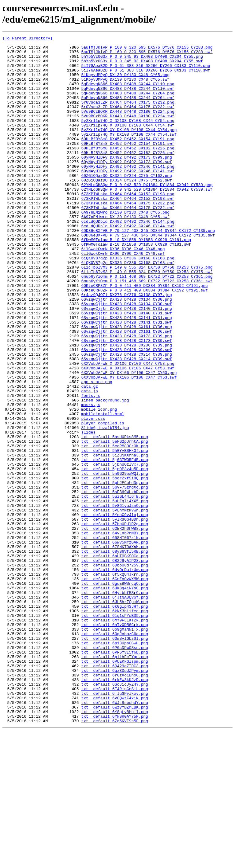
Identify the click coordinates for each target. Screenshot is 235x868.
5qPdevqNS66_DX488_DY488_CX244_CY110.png (128, 94)
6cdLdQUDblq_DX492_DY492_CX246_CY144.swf (128, 264)
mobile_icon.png (99, 484)
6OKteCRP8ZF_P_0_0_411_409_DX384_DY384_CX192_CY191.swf (144, 341)
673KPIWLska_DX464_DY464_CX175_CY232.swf (128, 242)
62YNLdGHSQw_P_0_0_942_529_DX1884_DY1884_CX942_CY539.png (147, 215)
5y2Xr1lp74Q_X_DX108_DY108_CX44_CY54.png (128, 138)
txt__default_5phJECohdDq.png (114, 572)
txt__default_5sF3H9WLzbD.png (114, 583)
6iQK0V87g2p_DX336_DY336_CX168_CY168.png (128, 303)
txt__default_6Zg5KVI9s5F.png (114, 858)
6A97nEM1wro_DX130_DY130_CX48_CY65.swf (125, 253)
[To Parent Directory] (28, 39)
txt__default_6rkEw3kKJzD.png (114, 809)
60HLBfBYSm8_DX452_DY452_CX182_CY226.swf (128, 176)
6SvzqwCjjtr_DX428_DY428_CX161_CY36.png (126, 385)
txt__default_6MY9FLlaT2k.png (114, 737)
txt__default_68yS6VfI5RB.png (114, 655)
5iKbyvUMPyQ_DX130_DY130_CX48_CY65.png (125, 83)
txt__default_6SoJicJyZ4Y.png (114, 814)
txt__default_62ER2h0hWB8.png (114, 627)
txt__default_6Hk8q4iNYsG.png (114, 699)
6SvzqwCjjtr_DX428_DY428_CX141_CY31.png (126, 374)
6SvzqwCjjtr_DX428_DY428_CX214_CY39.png (126, 418)
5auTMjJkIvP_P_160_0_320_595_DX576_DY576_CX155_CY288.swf (147, 55)
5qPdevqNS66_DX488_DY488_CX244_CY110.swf (128, 99)
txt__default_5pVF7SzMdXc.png (114, 578)
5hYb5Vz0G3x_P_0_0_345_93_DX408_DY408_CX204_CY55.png (142, 61)
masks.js (91, 479)
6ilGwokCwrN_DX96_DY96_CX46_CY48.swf (123, 297)
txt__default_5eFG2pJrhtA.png (114, 523)
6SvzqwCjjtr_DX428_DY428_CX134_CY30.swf (126, 358)
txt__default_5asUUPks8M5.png (114, 517)
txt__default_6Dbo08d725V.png (114, 671)
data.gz (90, 457)
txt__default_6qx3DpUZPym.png (114, 798)
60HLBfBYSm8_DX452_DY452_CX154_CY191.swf (128, 165)
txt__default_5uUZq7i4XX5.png (114, 594)
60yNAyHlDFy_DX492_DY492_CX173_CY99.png (126, 182)
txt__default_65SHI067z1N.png (114, 638)
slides (88, 512)
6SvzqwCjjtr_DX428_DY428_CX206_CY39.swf (126, 413)
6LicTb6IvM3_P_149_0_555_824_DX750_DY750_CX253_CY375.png (147, 314)
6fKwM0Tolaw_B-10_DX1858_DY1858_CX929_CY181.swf (136, 286)
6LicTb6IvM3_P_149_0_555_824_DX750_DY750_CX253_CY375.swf (147, 319)
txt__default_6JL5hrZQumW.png (114, 715)
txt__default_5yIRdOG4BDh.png (114, 616)
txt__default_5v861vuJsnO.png (114, 600)
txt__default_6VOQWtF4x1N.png (114, 831)
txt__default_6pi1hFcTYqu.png (114, 781)
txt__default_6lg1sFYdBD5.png (114, 732)
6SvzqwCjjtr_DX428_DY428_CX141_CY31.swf (126, 380)
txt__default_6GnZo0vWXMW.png (114, 688)
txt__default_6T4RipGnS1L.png (114, 820)
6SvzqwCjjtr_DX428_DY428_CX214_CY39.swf (126, 424)
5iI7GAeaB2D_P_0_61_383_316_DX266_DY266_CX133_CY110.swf (145, 77)
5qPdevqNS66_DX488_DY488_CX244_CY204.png (128, 105)
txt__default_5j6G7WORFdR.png (114, 545)
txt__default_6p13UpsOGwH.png (114, 765)
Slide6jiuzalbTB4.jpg (105, 506)
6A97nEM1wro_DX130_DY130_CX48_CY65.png (125, 248)
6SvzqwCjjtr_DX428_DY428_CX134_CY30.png (126, 352)
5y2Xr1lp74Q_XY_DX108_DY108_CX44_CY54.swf (129, 154)
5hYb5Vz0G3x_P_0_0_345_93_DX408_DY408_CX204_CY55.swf (142, 66)
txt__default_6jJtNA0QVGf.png (114, 710)
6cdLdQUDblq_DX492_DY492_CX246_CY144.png (128, 259)
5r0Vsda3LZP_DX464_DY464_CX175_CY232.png (128, 116)
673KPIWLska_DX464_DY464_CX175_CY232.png (128, 237)
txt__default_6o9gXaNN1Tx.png (114, 748)
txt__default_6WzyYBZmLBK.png (114, 842)
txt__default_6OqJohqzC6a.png (114, 754)
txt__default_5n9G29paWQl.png (114, 561)
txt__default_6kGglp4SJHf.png (114, 721)
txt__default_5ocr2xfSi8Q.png (114, 567)
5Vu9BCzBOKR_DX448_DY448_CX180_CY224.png (128, 127)
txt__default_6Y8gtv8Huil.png (114, 847)
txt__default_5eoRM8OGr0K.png (114, 528)
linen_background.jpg (105, 473)
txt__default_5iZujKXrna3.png (114, 539)
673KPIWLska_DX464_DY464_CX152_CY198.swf (128, 231)
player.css (93, 495)
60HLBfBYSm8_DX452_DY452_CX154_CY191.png (128, 160)
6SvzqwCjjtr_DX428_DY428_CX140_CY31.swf (126, 369)
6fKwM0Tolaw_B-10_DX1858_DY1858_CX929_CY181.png (136, 281)
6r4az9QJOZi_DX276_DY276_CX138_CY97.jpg (126, 347)
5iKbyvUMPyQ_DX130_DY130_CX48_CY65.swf (125, 88)
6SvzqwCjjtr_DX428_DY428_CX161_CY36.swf (126, 391)
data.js (90, 462)
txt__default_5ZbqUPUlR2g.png (114, 622)
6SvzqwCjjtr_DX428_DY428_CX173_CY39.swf (126, 402)
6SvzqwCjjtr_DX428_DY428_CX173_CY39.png (126, 396)
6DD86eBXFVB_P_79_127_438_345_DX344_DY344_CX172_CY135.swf (148, 275)
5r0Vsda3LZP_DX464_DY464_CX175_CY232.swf (128, 121)
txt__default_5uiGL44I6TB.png (114, 589)
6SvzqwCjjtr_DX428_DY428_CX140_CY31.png (126, 363)
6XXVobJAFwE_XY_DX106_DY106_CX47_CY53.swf (129, 446)
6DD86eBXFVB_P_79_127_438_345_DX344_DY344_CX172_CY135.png (148, 270)
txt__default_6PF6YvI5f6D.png (114, 776)
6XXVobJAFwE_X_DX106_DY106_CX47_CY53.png (128, 429)
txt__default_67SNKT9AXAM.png (114, 649)
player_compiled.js (103, 501)
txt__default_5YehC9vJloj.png (114, 611)
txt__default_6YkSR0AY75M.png (114, 853)
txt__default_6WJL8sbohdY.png (114, 836)
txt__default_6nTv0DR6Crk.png (114, 743)
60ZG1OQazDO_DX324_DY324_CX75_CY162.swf (126, 209)
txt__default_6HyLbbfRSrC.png (114, 704)
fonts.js (91, 468)
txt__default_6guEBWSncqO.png (114, 693)
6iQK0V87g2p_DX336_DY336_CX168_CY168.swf (128, 308)
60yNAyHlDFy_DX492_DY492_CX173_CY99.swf (126, 187)
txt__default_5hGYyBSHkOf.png (114, 534)
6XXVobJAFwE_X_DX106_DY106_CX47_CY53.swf (128, 435)
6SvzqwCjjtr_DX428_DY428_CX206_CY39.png (126, 407)
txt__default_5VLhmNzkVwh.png (114, 605)
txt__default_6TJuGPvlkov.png (114, 825)
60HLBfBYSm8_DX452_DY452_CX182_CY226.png (128, 171)
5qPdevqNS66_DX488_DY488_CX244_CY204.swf (128, 110)
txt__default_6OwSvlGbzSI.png (114, 759)
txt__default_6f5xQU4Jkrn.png (114, 682)
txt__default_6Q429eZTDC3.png (114, 792)
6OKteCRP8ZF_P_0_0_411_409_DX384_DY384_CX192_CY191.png (144, 336)
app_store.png (97, 451)
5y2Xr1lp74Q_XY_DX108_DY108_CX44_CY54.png (129, 149)
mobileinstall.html (103, 490)
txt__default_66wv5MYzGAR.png (114, 644)
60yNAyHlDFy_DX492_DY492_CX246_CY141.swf (128, 198)
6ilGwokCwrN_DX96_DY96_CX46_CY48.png (123, 292)
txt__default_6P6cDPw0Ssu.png (114, 770)
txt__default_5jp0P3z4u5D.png (114, 556)
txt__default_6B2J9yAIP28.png (114, 666)
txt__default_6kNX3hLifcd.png (114, 726)
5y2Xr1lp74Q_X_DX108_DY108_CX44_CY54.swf (128, 143)
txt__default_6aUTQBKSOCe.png (114, 660)
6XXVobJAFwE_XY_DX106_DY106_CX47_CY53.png (129, 440)
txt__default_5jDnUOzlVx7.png (114, 550)
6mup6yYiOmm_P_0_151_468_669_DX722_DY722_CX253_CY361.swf (147, 330)
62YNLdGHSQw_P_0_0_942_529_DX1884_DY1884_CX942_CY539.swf (147, 220)
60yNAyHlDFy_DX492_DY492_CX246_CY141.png (128, 193)
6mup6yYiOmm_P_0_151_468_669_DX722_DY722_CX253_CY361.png (147, 325)
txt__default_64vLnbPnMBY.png (114, 633)
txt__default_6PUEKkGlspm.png (114, 787)
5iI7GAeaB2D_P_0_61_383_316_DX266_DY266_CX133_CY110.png (145, 72)
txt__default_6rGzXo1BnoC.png (114, 803)
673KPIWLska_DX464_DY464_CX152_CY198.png (128, 226)
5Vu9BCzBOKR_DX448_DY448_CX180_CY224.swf (128, 132)
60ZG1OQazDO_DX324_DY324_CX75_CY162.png (126, 204)
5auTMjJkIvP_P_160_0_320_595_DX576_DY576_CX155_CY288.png (147, 50)
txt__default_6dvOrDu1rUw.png (114, 677)
